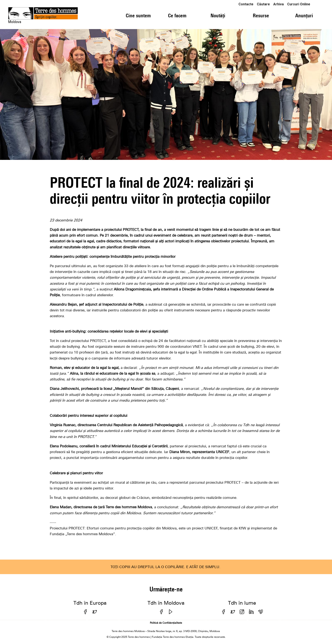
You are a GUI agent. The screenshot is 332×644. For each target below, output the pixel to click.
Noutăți (218, 15)
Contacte (246, 4)
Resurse (261, 15)
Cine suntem (138, 15)
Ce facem (177, 15)
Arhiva (279, 4)
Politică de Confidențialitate (166, 623)
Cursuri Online (299, 4)
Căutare (263, 4)
